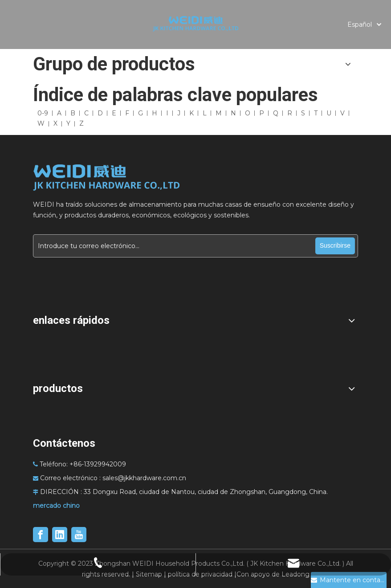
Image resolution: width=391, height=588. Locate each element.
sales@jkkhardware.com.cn (144, 478)
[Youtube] (79, 535)
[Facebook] (41, 535)
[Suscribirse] (335, 246)
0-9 (43, 113)
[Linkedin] (60, 535)
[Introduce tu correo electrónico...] (174, 246)
